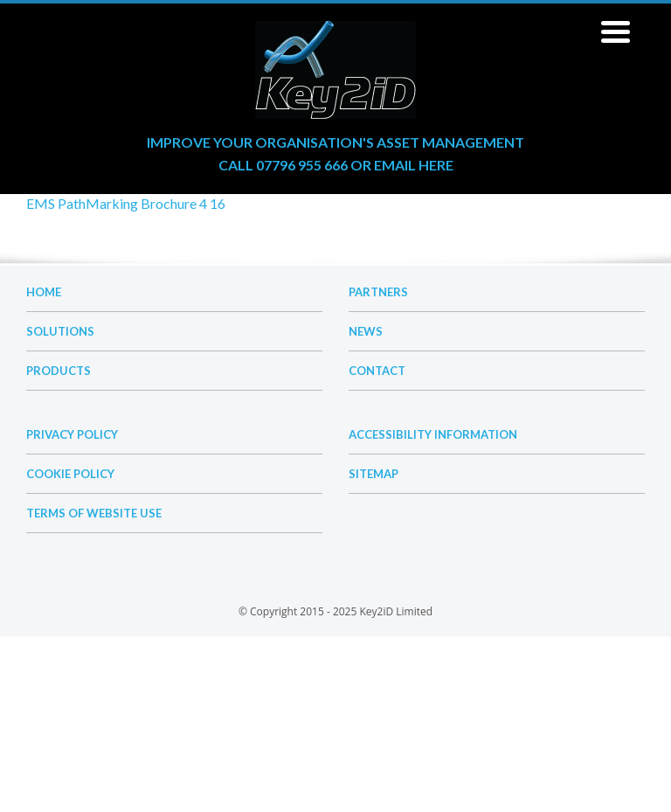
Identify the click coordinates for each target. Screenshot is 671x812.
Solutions (60, 331)
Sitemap (374, 474)
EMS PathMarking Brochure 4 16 (126, 203)
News (366, 331)
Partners (378, 292)
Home (44, 292)
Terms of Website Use (94, 513)
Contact (377, 371)
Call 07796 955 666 (283, 165)
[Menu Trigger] (616, 31)
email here (414, 165)
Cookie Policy (70, 474)
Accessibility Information (433, 434)
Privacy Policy (72, 434)
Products (59, 371)
